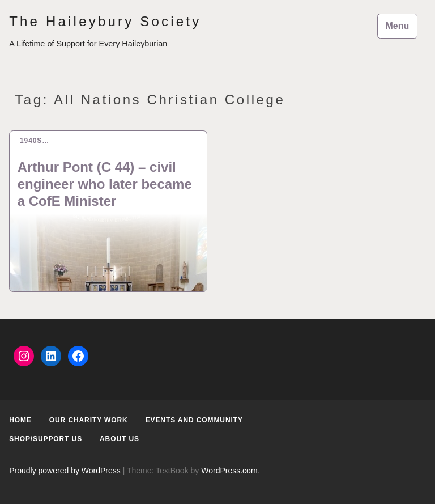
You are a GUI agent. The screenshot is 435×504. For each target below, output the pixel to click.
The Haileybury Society (105, 21)
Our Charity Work (89, 420)
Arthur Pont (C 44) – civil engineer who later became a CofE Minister (105, 184)
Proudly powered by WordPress (65, 471)
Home (20, 420)
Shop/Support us (46, 439)
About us (120, 439)
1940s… (35, 141)
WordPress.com (229, 471)
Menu (398, 26)
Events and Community (194, 420)
